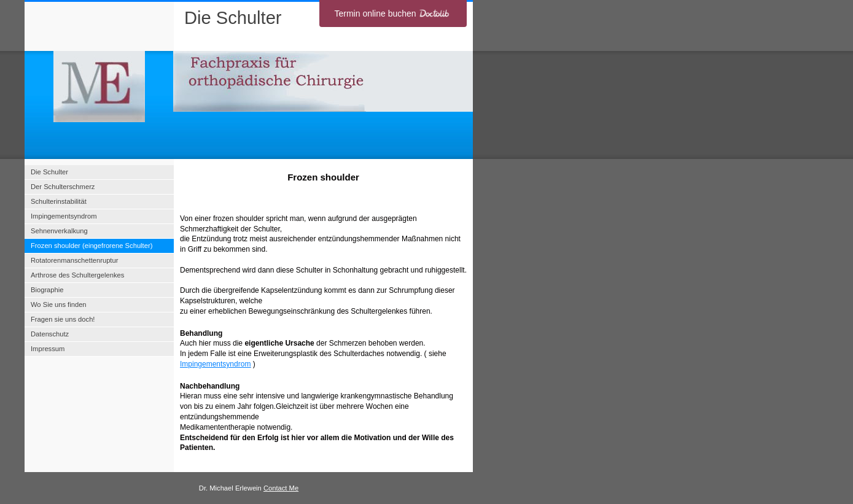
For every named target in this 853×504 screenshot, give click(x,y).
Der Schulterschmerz (63, 187)
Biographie (47, 290)
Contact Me (281, 488)
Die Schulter (49, 172)
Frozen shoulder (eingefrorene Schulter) (92, 246)
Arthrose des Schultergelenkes (77, 275)
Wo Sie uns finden (59, 304)
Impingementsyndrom (215, 364)
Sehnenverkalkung (59, 231)
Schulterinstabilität (59, 201)
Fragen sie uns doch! (63, 319)
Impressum (48, 349)
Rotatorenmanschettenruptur (74, 260)
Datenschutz (50, 334)
